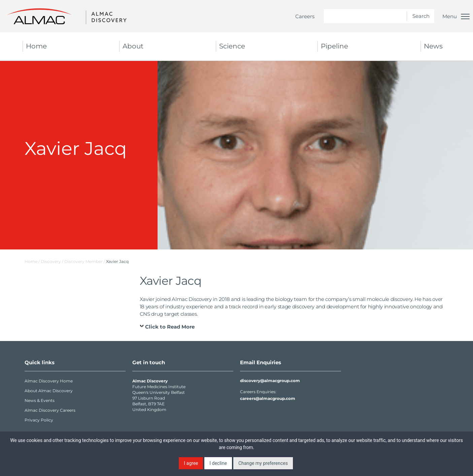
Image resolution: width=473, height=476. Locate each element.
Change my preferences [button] (263, 463)
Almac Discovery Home (49, 381)
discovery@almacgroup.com (270, 381)
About (133, 46)
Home (36, 46)
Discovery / (53, 261)
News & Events (40, 400)
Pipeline (334, 46)
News (433, 46)
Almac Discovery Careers (50, 410)
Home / (32, 261)
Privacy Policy (39, 420)
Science (232, 46)
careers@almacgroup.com (268, 398)
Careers (305, 16)
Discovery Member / (85, 261)
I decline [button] (218, 463)
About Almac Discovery (49, 391)
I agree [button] (191, 463)
